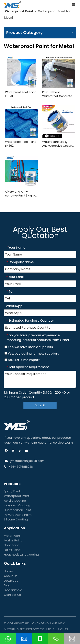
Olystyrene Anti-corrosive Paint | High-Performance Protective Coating (20, 194)
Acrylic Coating (15, 501)
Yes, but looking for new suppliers (32, 353)
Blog (7, 585)
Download (11, 581)
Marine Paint (13, 540)
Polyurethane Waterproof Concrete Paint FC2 (57, 94)
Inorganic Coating (17, 505)
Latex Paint (12, 550)
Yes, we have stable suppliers (29, 347)
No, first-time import (22, 360)
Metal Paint (12, 536)
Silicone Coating (16, 519)
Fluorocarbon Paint (18, 510)
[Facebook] (6, 452)
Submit (40, 405)
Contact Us (12, 595)
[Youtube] (26, 452)
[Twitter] (20, 452)
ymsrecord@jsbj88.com (27, 461)
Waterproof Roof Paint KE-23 (20, 94)
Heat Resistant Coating (21, 554)
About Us (11, 576)
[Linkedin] (13, 452)
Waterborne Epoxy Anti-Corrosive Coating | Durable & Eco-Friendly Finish (58, 144)
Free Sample (13, 590)
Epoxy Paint (12, 491)
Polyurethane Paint (18, 515)
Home (8, 571)
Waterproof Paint (17, 496)
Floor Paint (11, 545)
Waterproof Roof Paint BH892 (20, 144)
